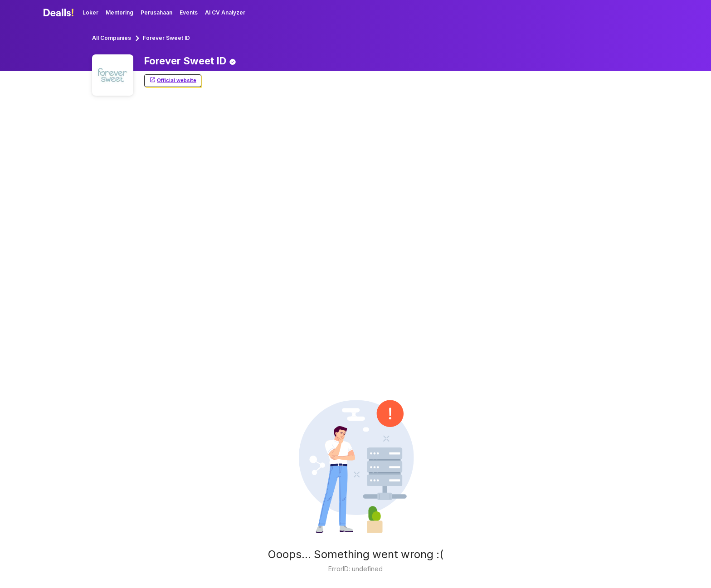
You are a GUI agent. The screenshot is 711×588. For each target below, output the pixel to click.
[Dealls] (60, 13)
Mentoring (119, 12)
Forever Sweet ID (166, 38)
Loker (90, 12)
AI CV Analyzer (225, 12)
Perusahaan (156, 12)
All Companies (112, 38)
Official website (173, 80)
